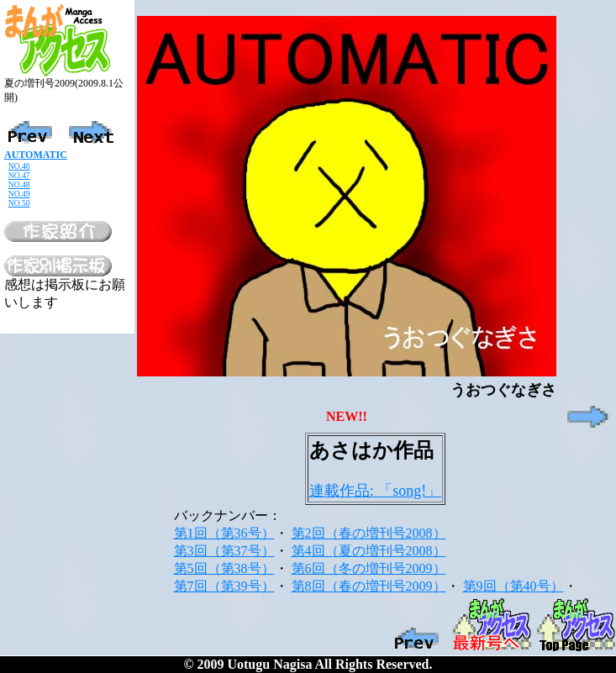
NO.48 (19, 184)
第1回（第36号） (224, 533)
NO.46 (19, 166)
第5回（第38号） (224, 568)
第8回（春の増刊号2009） (369, 586)
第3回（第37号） (224, 551)
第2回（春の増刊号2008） (369, 533)
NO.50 (19, 203)
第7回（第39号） (224, 586)
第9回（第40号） (513, 586)
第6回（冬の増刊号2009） (369, 568)
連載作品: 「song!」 (376, 491)
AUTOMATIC (36, 155)
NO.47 (19, 175)
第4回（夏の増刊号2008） (369, 551)
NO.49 (19, 194)
